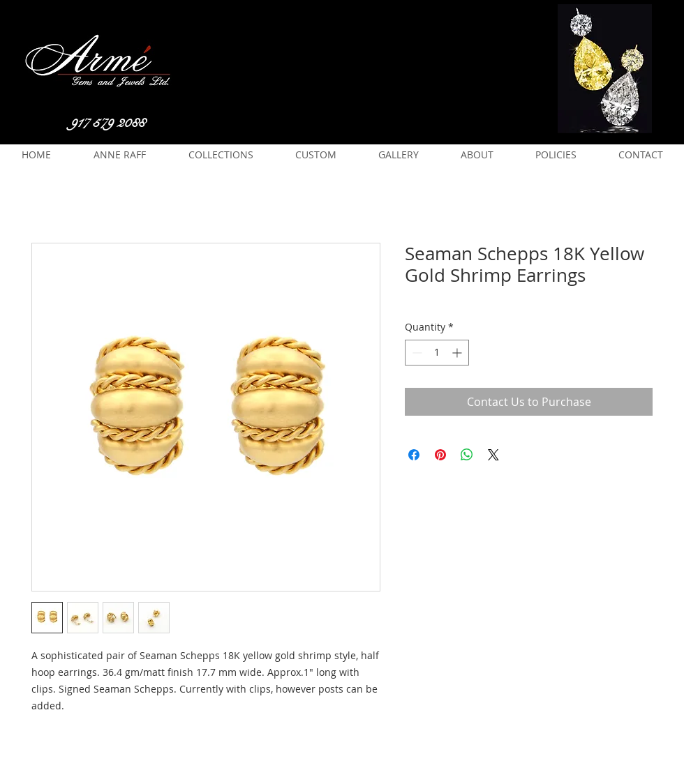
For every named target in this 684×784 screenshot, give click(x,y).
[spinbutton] (437, 353)
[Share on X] (493, 455)
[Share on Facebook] (414, 455)
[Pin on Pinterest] (440, 455)
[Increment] (458, 353)
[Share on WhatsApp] (467, 455)
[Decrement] (416, 353)
